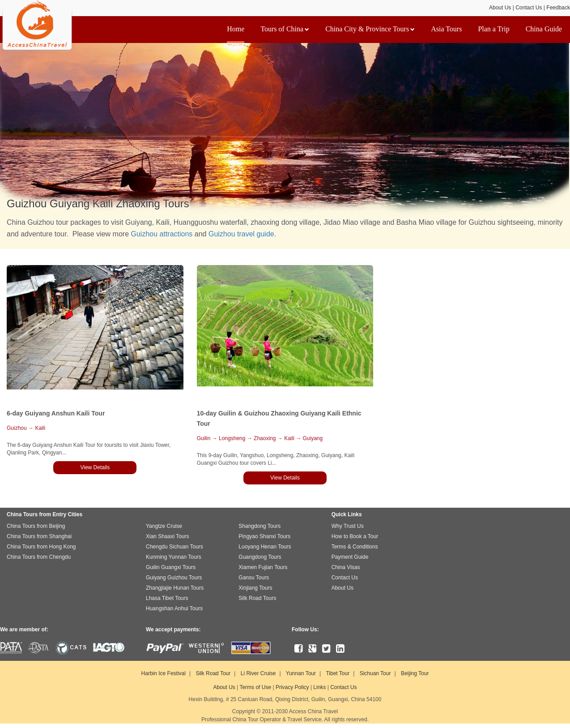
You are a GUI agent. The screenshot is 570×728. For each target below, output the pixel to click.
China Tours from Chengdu (39, 557)
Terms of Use (255, 687)
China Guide (544, 29)
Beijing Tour (415, 673)
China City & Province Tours (370, 29)
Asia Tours (446, 29)
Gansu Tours (254, 578)
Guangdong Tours (260, 557)
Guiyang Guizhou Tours (174, 578)
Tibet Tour (338, 673)
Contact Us (529, 8)
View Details (95, 467)
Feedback (558, 8)
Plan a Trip (493, 29)
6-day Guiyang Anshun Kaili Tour (56, 413)
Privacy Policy (292, 687)
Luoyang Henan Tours (265, 547)
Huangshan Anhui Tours (174, 608)
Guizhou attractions (162, 234)
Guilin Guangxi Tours (171, 567)
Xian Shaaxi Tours (168, 536)
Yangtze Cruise (164, 526)
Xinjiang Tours (255, 588)
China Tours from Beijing (36, 526)
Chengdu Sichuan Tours (174, 547)
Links (319, 687)
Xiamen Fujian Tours (263, 567)
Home (236, 29)
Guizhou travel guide (241, 234)
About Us (500, 8)
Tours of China (285, 29)
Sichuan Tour (375, 673)
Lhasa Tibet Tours (167, 598)
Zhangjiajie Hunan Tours (175, 588)
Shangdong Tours (259, 526)
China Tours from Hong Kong (41, 547)
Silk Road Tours (257, 598)
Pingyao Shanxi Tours (264, 536)
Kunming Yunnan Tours (174, 557)
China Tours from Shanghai (39, 536)
